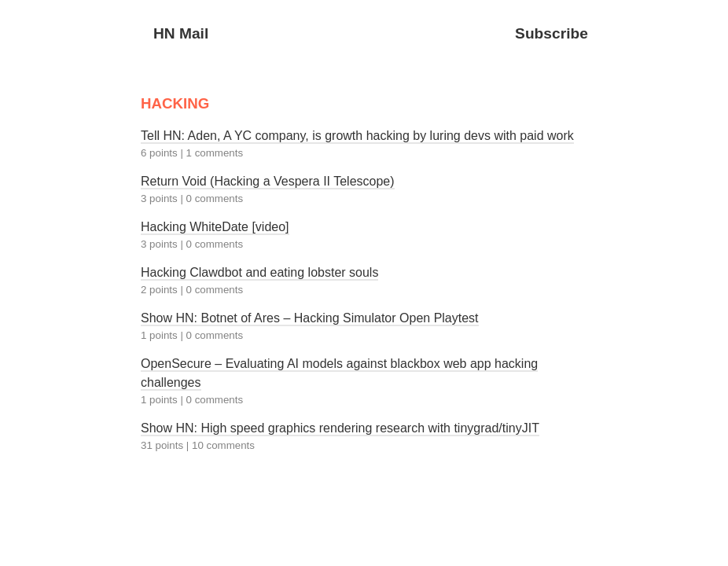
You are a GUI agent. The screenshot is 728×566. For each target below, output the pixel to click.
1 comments (215, 153)
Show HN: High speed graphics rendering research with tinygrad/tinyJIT (340, 428)
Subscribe (552, 33)
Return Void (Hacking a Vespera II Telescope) (268, 181)
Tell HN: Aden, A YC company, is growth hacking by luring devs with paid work (357, 136)
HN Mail (181, 33)
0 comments (215, 198)
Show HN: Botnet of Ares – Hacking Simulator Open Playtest (310, 318)
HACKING (175, 103)
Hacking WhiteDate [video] (215, 227)
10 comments (223, 445)
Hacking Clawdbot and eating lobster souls (259, 272)
